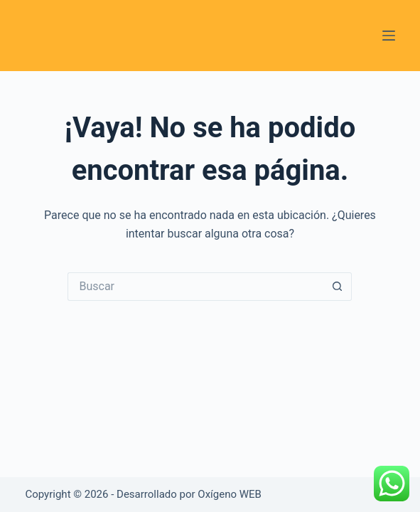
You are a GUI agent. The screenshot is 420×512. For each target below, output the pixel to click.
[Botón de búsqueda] (338, 287)
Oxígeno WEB (230, 494)
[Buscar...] (195, 287)
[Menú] (389, 36)
